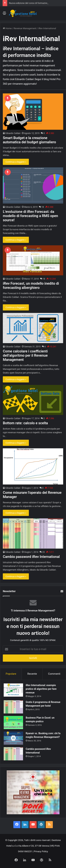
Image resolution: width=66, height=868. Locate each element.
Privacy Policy (41, 851)
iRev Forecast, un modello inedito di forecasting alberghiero (31, 286)
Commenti (54, 674)
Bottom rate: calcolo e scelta (25, 423)
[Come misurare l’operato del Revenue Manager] (33, 466)
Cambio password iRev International (31, 557)
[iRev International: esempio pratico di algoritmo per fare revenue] (13, 690)
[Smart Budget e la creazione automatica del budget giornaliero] (33, 112)
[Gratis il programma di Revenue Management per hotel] (13, 707)
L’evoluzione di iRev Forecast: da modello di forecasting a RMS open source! (30, 216)
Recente (32, 674)
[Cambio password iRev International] (33, 533)
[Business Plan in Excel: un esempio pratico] (13, 723)
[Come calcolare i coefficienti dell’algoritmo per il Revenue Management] (33, 328)
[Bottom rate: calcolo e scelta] (33, 400)
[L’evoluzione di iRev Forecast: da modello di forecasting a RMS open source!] (33, 185)
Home (7, 28)
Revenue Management (25, 28)
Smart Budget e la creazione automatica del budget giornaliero (29, 140)
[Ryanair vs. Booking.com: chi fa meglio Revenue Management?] (13, 738)
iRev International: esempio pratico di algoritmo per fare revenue (41, 689)
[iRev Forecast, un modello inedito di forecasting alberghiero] (33, 260)
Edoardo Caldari (13, 133)
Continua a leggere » (16, 162)
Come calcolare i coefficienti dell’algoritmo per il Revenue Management (25, 355)
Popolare (11, 674)
